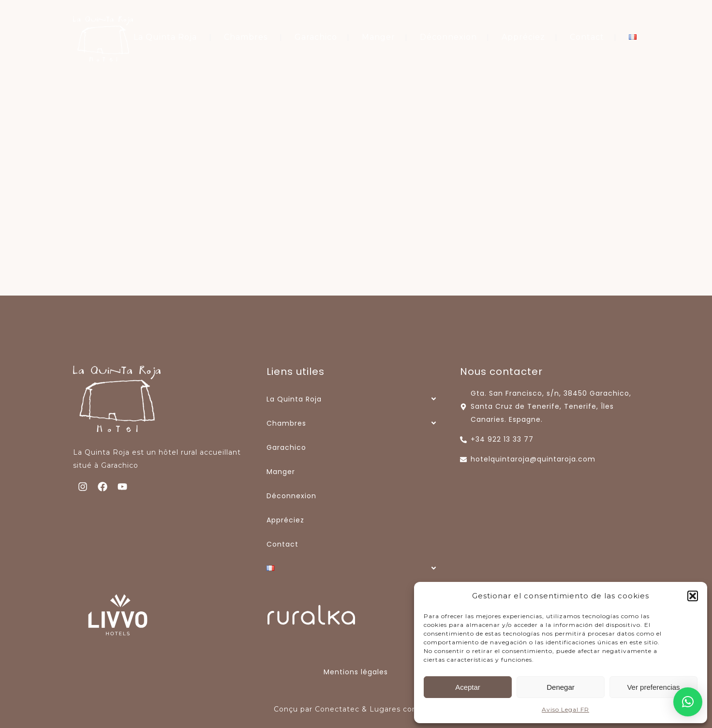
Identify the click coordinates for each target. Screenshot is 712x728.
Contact (587, 37)
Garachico (316, 37)
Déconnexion (448, 37)
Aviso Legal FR (565, 709)
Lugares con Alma (404, 709)
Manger (378, 37)
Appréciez (523, 37)
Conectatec (337, 709)
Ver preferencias (653, 687)
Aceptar (468, 687)
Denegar (561, 687)
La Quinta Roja (165, 37)
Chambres (246, 37)
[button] (693, 596)
